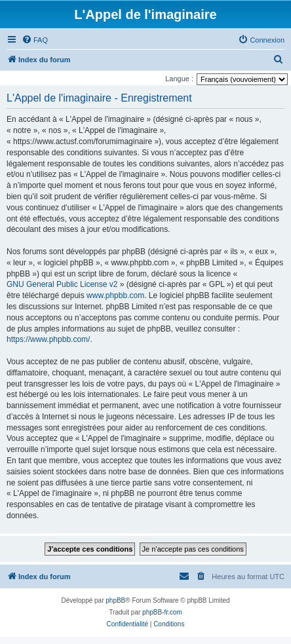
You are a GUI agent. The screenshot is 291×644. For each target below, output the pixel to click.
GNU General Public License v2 (62, 284)
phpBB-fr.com (162, 612)
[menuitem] (35, 40)
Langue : (179, 79)
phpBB (115, 600)
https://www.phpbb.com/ (48, 339)
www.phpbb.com (115, 295)
